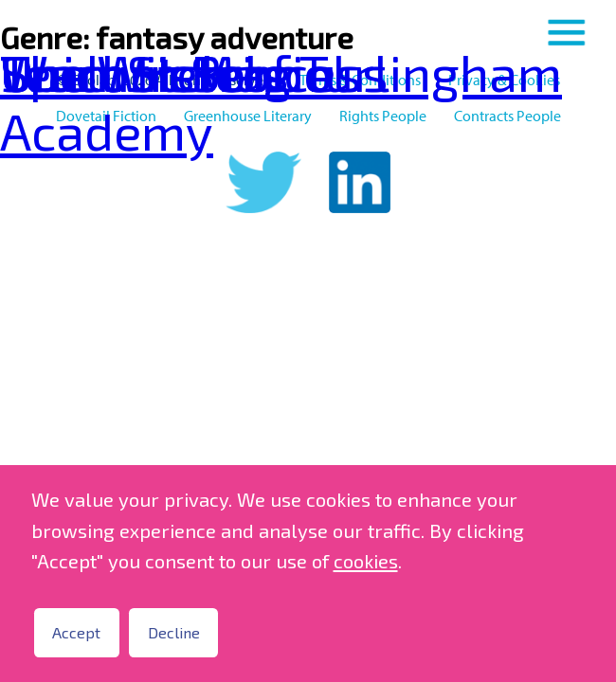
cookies (366, 561)
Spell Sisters (145, 72)
